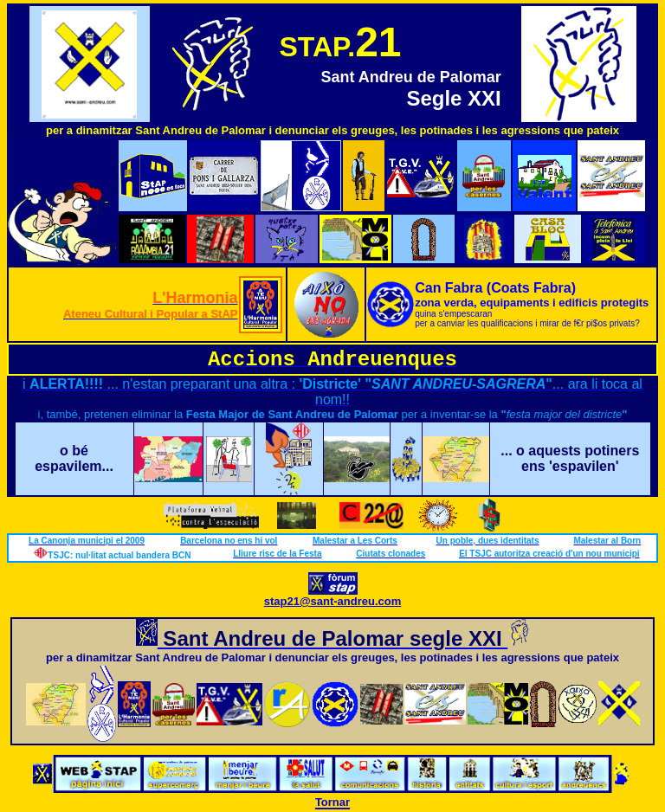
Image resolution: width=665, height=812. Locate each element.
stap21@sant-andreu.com (333, 601)
